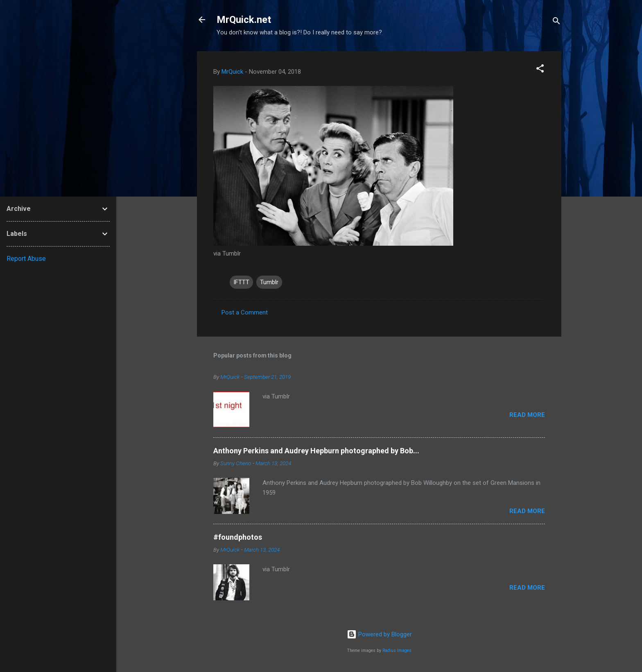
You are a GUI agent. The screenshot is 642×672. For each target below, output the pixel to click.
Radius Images (397, 651)
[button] (540, 70)
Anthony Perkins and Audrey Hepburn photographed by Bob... (316, 451)
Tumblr (269, 282)
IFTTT (241, 282)
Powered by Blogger (379, 634)
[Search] (556, 22)
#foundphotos (238, 537)
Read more (527, 415)
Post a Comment (245, 312)
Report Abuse (26, 259)
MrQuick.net (244, 20)
